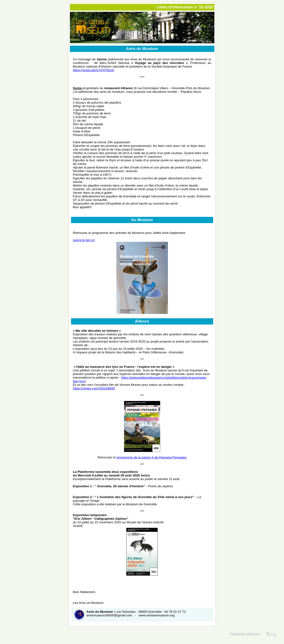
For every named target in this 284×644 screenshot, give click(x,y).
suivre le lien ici (84, 240)
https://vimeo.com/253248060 (94, 388)
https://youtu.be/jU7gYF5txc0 (94, 70)
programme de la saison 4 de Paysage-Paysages (151, 457)
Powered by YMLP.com (245, 634)
